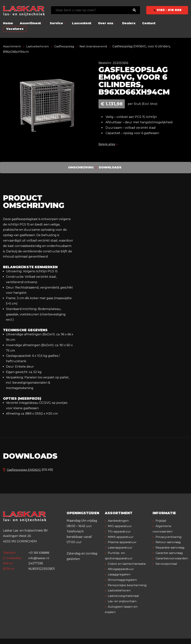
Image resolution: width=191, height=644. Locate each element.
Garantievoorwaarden (172, 558)
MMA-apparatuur (121, 537)
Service (56, 23)
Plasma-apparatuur (122, 542)
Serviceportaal (166, 564)
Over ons (106, 23)
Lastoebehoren (37, 46)
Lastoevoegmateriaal (123, 601)
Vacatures (15, 29)
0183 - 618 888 (167, 10)
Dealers (129, 23)
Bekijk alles (108, 144)
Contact (149, 23)
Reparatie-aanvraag (170, 547)
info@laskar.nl (39, 558)
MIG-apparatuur (120, 526)
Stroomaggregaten (122, 580)
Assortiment (30, 23)
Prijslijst (161, 521)
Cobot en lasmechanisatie (127, 564)
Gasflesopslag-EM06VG (22, 470)
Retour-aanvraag (168, 542)
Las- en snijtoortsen (122, 607)
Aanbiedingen (118, 521)
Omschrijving (81, 167)
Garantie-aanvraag (169, 553)
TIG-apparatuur (120, 531)
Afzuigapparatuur (121, 569)
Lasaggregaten (119, 574)
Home (8, 23)
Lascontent (82, 23)
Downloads (110, 167)
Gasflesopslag (64, 46)
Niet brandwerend (93, 46)
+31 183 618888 (39, 553)
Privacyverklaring (169, 537)
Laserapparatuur (120, 547)
